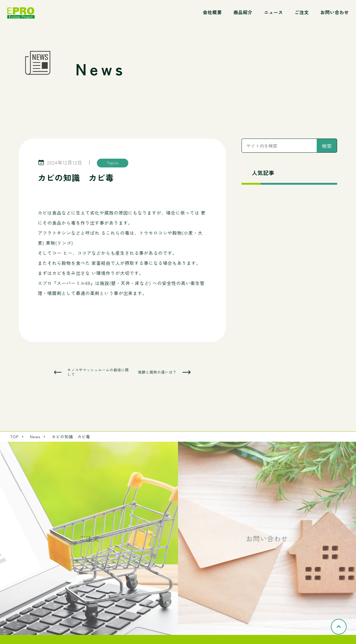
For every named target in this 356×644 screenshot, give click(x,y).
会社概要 (212, 12)
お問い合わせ (335, 12)
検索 (327, 146)
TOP (14, 437)
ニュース (273, 12)
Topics (113, 163)
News (35, 437)
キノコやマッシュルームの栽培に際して (98, 372)
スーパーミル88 (73, 283)
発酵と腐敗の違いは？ (157, 372)
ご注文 (302, 12)
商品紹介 (243, 12)
